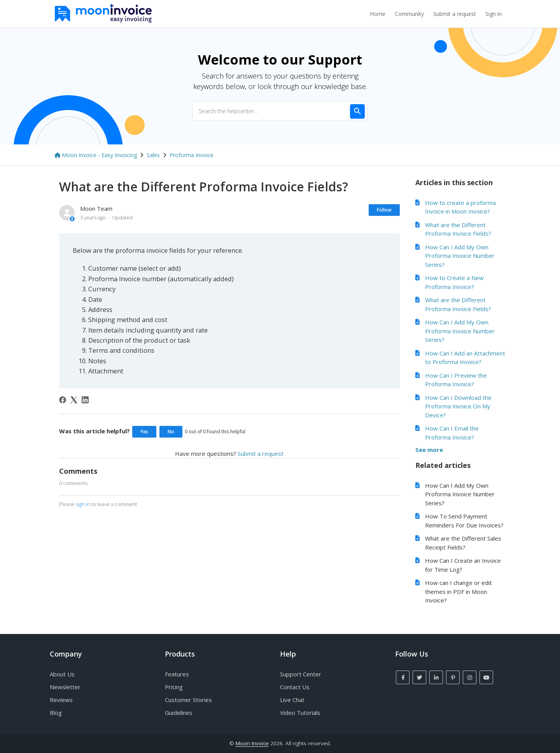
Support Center (301, 674)
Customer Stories (188, 700)
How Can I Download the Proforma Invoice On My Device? (458, 406)
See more (429, 450)
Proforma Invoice (192, 155)
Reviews (61, 700)
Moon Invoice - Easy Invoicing (99, 155)
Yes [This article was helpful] (144, 432)
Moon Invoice (252, 743)
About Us (62, 674)
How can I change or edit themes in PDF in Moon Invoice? (458, 591)
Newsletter (65, 687)
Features (177, 674)
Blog (56, 713)
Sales (153, 155)
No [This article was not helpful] (171, 432)
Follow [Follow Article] (384, 210)
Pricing (174, 687)
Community (409, 14)
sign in (83, 504)
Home (378, 14)
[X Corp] (74, 400)
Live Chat (292, 700)
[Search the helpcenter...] (280, 111)
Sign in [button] (493, 14)
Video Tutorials (300, 713)
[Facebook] (63, 400)
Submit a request (455, 14)
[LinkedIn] (85, 400)
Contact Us (295, 687)
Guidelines (179, 713)
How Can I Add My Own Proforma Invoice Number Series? (460, 256)
